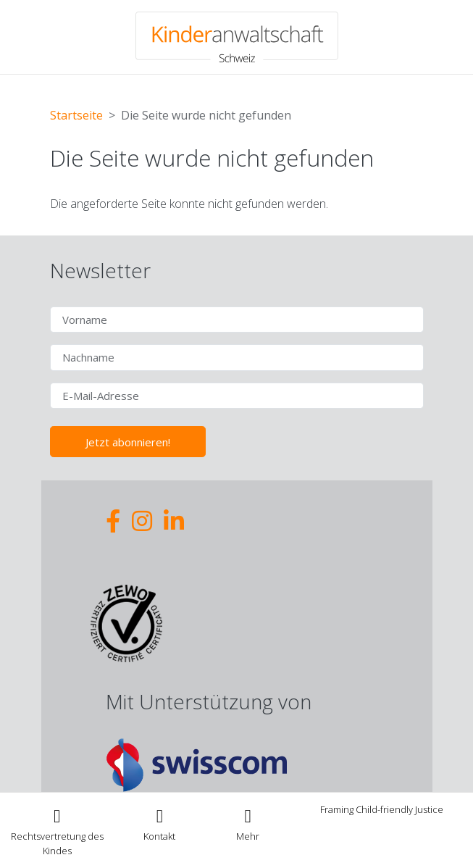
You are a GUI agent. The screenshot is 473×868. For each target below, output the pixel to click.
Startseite (76, 115)
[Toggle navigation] (248, 823)
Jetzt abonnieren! (128, 442)
